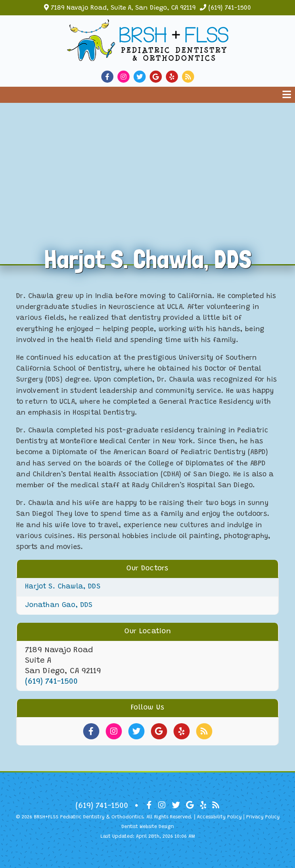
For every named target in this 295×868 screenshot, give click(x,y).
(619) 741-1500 (230, 8)
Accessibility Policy (219, 817)
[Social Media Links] (91, 731)
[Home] (148, 55)
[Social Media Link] (109, 77)
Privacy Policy (263, 817)
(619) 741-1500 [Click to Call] (51, 682)
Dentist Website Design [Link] (148, 827)
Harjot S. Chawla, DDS (63, 587)
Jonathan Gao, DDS (59, 606)
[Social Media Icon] (149, 805)
